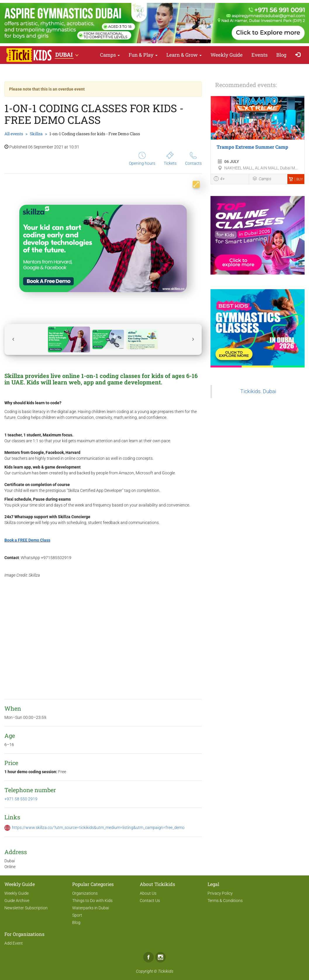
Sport (77, 915)
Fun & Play (143, 55)
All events (14, 134)
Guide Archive (17, 901)
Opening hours (142, 159)
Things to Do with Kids (92, 901)
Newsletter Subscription (26, 908)
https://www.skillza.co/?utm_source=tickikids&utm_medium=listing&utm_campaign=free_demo (98, 828)
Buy (296, 179)
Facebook (149, 957)
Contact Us (150, 901)
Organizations (85, 893)
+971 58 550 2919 (21, 799)
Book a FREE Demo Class (27, 540)
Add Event (14, 943)
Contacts (193, 159)
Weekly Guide (227, 55)
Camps (110, 55)
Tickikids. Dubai (258, 391)
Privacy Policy (220, 893)
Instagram (160, 957)
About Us (148, 893)
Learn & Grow (184, 55)
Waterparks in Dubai (91, 908)
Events (259, 55)
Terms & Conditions (225, 901)
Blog (281, 55)
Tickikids (166, 971)
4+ (219, 179)
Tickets (170, 159)
